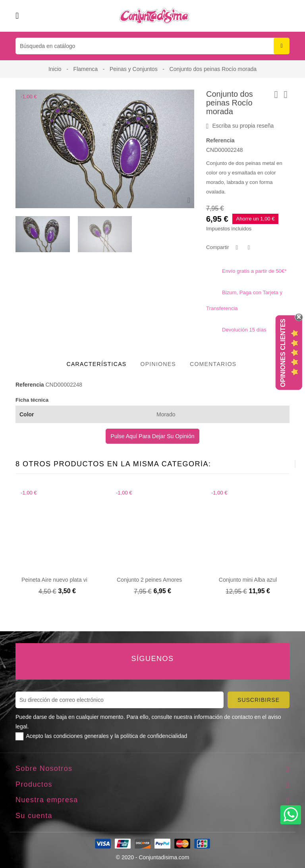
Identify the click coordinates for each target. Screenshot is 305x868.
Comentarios (213, 364)
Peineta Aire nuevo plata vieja (58, 580)
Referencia (220, 140)
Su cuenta (34, 816)
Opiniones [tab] (158, 364)
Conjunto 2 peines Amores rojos (156, 580)
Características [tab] (97, 364)
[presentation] (275, 464)
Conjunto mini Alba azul (248, 580)
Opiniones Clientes (283, 353)
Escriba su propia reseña (240, 126)
